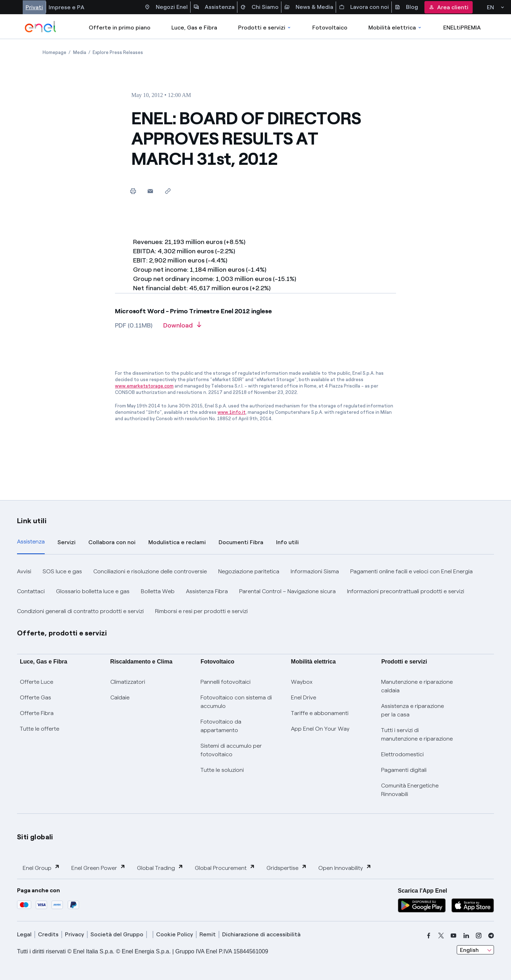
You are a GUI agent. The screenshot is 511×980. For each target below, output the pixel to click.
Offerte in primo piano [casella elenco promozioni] (120, 28)
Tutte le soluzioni (222, 770)
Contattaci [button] (31, 591)
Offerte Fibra (37, 713)
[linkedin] (466, 936)
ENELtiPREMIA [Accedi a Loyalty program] (462, 28)
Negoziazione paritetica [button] (249, 571)
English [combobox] (469, 950)
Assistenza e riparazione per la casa (413, 710)
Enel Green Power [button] (98, 868)
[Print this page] (133, 191)
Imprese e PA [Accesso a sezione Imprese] (67, 7)
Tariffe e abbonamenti (320, 713)
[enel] (41, 27)
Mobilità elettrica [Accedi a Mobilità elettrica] (395, 28)
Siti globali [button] (35, 837)
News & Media (309, 7)
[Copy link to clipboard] (168, 191)
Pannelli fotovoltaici (226, 682)
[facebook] (429, 936)
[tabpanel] (255, 591)
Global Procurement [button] (225, 868)
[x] (441, 936)
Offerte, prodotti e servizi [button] (62, 633)
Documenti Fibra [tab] (241, 542)
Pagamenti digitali (404, 770)
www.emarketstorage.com (144, 386)
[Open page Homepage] (54, 52)
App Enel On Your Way (320, 729)
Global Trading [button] (160, 868)
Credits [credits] (48, 934)
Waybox (302, 682)
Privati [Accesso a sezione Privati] (34, 7)
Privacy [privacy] (75, 934)
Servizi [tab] (67, 542)
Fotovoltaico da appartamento (221, 726)
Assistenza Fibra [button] (207, 591)
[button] (150, 191)
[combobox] (475, 950)
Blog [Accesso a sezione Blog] (406, 7)
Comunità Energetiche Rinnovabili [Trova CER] (410, 790)
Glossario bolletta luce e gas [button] (93, 591)
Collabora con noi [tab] (112, 542)
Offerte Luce (37, 682)
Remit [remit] (208, 934)
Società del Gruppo (117, 934)
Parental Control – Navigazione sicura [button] (287, 591)
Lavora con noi (364, 7)
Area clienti (449, 7)
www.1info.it (232, 412)
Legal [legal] (24, 934)
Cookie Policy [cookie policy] (175, 934)
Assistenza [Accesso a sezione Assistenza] (214, 7)
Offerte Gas (35, 697)
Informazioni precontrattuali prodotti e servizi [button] (406, 591)
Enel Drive (304, 697)
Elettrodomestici (402, 754)
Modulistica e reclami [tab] (177, 542)
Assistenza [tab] (31, 542)
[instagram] (479, 936)
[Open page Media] (80, 52)
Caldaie (120, 697)
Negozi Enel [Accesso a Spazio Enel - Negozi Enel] (166, 7)
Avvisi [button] (24, 571)
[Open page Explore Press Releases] (118, 52)
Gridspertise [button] (287, 868)
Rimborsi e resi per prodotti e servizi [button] (201, 611)
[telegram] (491, 936)
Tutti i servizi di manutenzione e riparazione (417, 734)
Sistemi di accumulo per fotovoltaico (231, 750)
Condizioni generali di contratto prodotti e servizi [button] (80, 611)
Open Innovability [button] (345, 868)
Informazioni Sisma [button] (315, 571)
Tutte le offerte (40, 729)
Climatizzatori (128, 682)
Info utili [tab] (287, 542)
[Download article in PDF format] (182, 328)
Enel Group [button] (41, 868)
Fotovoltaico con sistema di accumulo (236, 702)
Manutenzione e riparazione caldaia (417, 686)
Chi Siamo (259, 7)
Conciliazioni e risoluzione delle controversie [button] (150, 571)
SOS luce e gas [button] (62, 571)
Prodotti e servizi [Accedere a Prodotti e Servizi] (265, 28)
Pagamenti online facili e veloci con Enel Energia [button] (411, 571)
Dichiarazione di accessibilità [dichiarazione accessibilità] (261, 934)
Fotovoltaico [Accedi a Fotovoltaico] (330, 28)
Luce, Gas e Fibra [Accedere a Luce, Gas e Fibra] (194, 28)
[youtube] (454, 936)
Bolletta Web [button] (158, 591)
